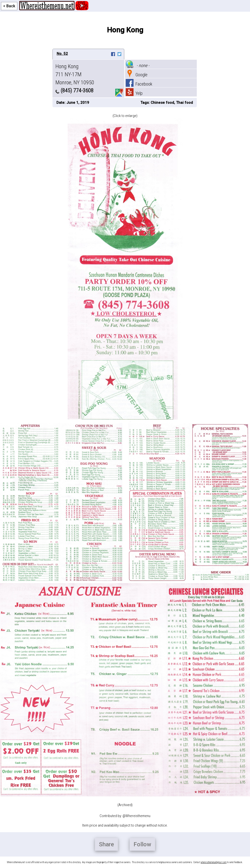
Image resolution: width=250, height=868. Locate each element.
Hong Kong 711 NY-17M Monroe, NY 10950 (75, 74)
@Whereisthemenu (136, 816)
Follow (142, 844)
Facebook (139, 84)
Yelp (134, 93)
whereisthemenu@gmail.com (214, 862)
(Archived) (125, 805)
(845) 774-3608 (74, 91)
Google (137, 75)
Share (106, 844)
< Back (9, 6)
